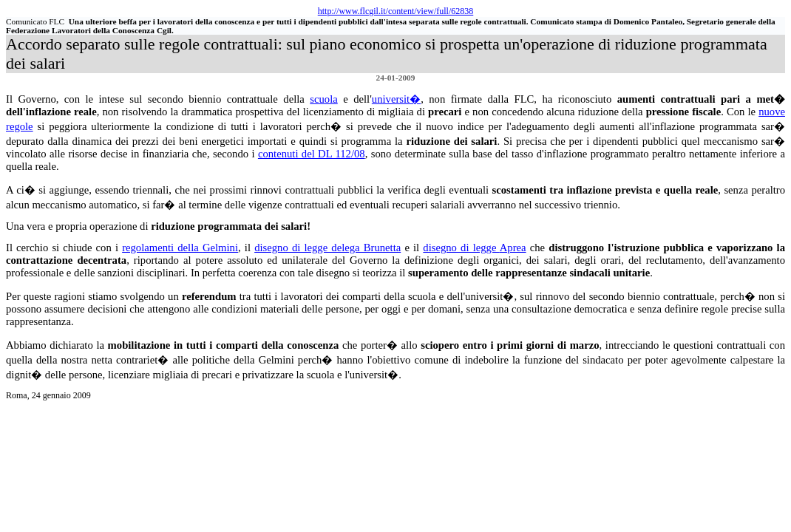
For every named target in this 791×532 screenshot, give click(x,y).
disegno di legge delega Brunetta (327, 248)
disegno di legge (474, 248)
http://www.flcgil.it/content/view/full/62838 (396, 11)
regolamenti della (180, 248)
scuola (323, 99)
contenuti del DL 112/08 (312, 154)
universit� (396, 99)
